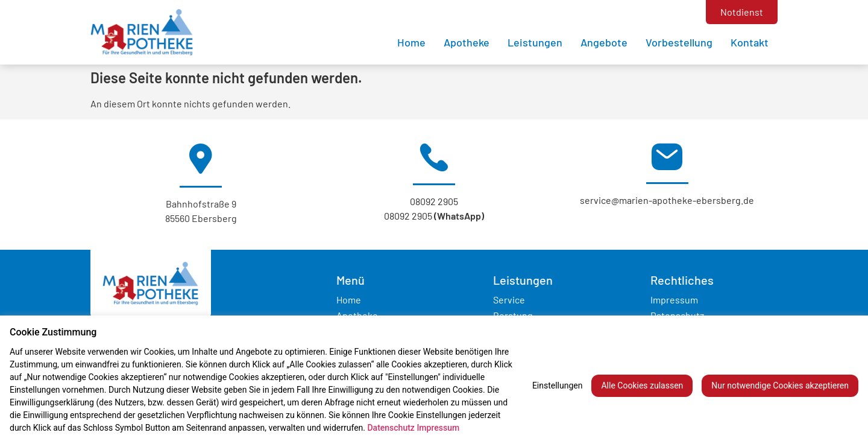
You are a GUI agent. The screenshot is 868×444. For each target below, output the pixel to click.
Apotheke (467, 42)
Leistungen (535, 42)
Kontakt (750, 42)
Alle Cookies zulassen (642, 385)
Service (509, 300)
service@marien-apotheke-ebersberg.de (667, 200)
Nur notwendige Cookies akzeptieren (780, 385)
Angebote (604, 42)
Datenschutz (391, 428)
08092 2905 (434, 201)
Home (411, 42)
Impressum (674, 300)
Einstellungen (558, 385)
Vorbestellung (679, 42)
